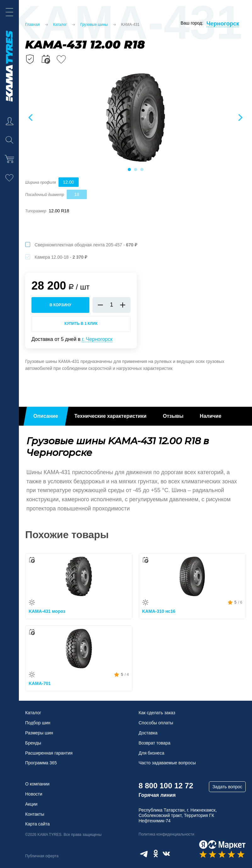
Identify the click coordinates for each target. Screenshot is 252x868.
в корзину (61, 305)
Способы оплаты (156, 723)
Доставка (148, 733)
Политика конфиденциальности (167, 834)
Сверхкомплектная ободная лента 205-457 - (86, 245)
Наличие (210, 416)
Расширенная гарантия (49, 753)
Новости (34, 794)
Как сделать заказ (157, 713)
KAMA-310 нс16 (159, 611)
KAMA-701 (40, 683)
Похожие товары (67, 535)
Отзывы (173, 416)
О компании (37, 784)
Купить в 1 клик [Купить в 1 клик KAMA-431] (81, 324)
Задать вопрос (227, 787)
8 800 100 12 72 (166, 786)
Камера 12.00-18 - (61, 257)
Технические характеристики (110, 416)
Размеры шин (39, 733)
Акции (31, 804)
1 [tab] (129, 170)
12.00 (68, 182)
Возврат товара (155, 743)
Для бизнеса (152, 753)
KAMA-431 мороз (47, 611)
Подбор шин (38, 723)
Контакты (35, 814)
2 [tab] (135, 170)
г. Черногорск (97, 339)
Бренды (33, 743)
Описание (46, 416)
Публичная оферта (42, 856)
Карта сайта (37, 824)
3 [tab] (142, 170)
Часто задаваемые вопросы (167, 763)
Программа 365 (41, 763)
